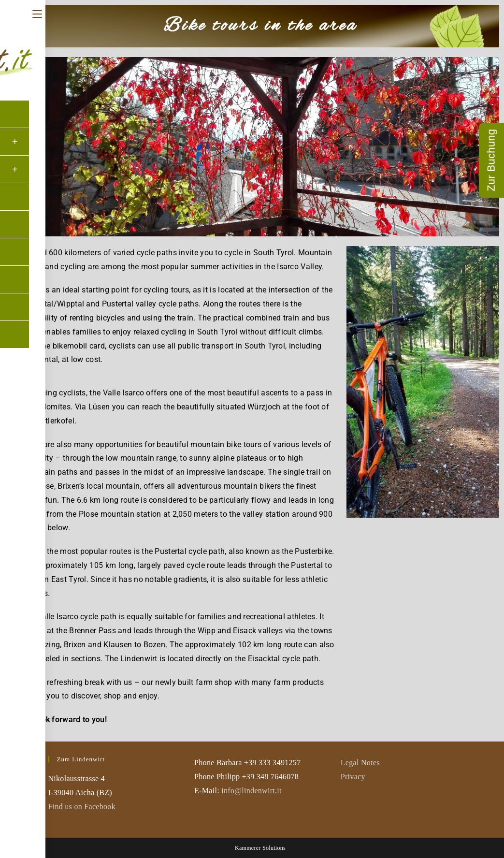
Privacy (353, 777)
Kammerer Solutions (260, 848)
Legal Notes (360, 763)
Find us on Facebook (81, 807)
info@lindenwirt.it (252, 791)
